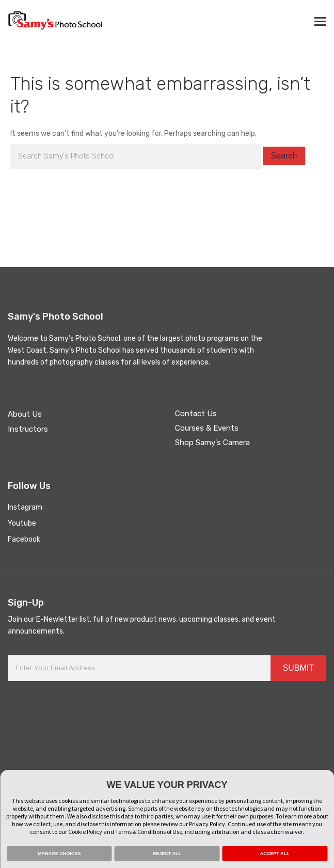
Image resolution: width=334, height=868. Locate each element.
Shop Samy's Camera (212, 443)
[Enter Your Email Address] (139, 668)
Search (284, 156)
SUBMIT (298, 668)
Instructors (28, 429)
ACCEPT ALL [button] (275, 854)
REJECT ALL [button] (167, 854)
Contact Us (196, 414)
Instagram (25, 507)
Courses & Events (207, 428)
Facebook (24, 539)
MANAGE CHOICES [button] (59, 854)
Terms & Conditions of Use (149, 832)
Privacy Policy (207, 824)
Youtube (22, 523)
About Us (25, 414)
